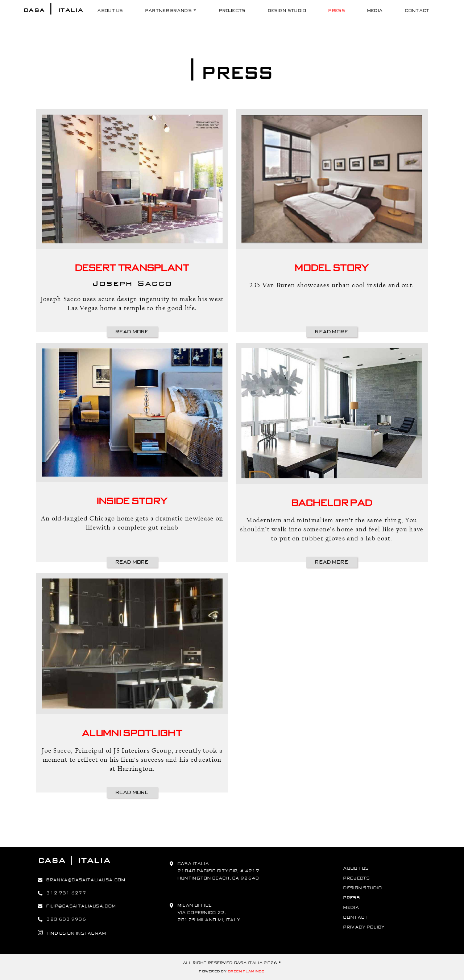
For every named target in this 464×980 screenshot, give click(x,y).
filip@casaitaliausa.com (81, 906)
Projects (232, 11)
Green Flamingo (246, 971)
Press (337, 11)
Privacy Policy (364, 927)
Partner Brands (171, 11)
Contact (417, 11)
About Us (110, 11)
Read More (132, 332)
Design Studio (287, 11)
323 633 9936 (66, 919)
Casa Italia (53, 10)
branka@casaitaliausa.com (86, 880)
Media (375, 11)
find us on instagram (72, 932)
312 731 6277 (66, 893)
